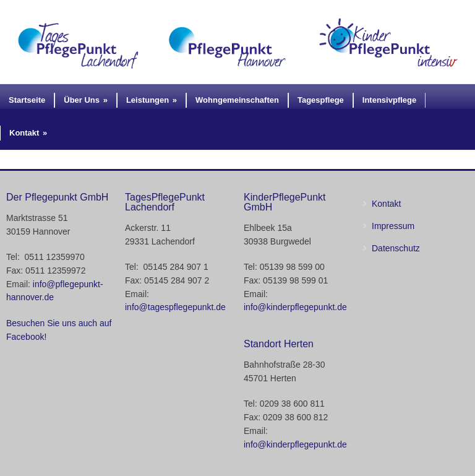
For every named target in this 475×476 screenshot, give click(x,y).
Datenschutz (396, 248)
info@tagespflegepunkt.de (175, 307)
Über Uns (86, 100)
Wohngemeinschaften (237, 100)
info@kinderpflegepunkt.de (295, 307)
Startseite (27, 100)
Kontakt (28, 133)
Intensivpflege (389, 100)
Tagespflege (321, 100)
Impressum (393, 226)
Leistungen (152, 100)
